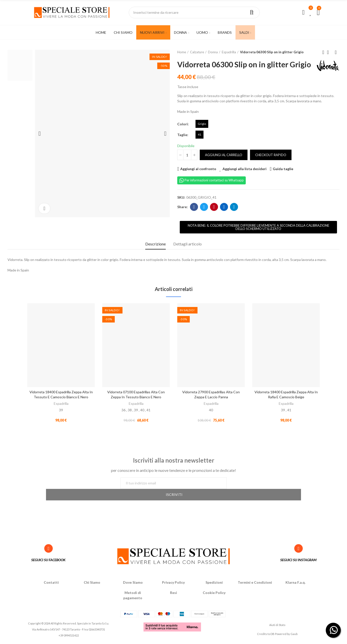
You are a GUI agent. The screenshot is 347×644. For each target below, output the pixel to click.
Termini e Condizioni (255, 584)
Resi (173, 594)
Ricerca (252, 13)
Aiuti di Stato (277, 627)
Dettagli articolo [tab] (187, 253)
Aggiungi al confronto (198, 178)
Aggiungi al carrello (224, 164)
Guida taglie (283, 178)
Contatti (51, 584)
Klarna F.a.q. (295, 584)
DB (272, 636)
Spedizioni (214, 584)
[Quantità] (187, 164)
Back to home (329, 52)
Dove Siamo (133, 584)
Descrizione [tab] (155, 253)
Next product (336, 52)
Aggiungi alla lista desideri (244, 178)
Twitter (204, 216)
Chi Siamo (92, 584)
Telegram (234, 216)
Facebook (194, 216)
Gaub (294, 636)
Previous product (323, 52)
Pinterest (214, 216)
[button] (258, 236)
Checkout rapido (271, 164)
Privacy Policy (173, 584)
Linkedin (224, 216)
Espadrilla (61, 412)
